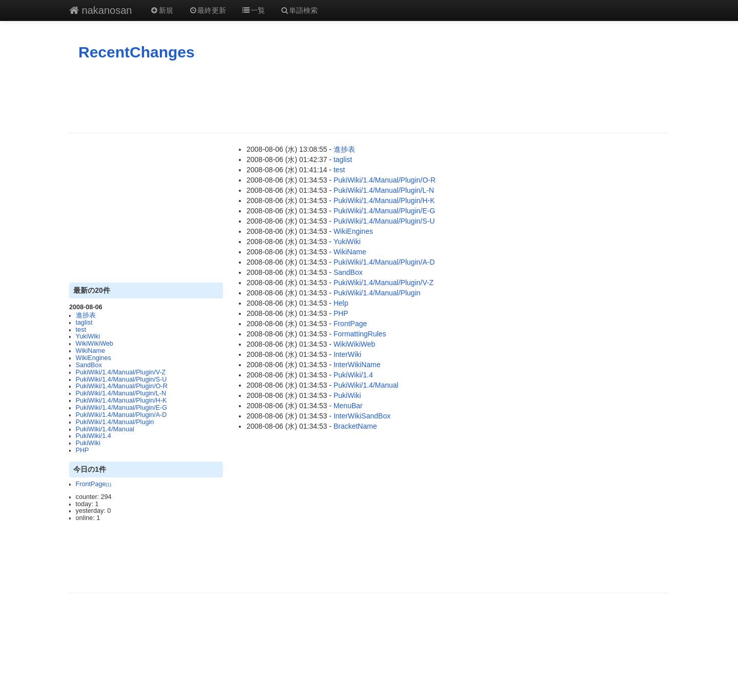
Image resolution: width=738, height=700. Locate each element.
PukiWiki (88, 443)
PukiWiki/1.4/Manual (105, 429)
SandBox (89, 365)
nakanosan (100, 10)
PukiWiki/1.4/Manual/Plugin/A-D (121, 415)
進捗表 (86, 315)
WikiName (90, 351)
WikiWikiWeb (95, 344)
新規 (161, 10)
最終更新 (208, 10)
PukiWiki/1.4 (94, 436)
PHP (83, 450)
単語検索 (299, 10)
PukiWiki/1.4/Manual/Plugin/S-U (121, 379)
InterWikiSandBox (362, 416)
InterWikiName (357, 365)
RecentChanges (137, 52)
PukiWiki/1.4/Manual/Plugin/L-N (121, 393)
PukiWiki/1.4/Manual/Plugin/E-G (121, 408)
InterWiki (347, 354)
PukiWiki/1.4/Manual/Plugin (115, 422)
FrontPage (94, 484)
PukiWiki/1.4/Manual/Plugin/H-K (121, 401)
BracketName (355, 426)
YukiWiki (88, 336)
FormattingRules (360, 334)
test (81, 330)
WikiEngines (94, 358)
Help (341, 303)
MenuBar (348, 406)
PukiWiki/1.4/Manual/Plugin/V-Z (121, 372)
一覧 (253, 10)
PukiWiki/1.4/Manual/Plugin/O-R (122, 386)
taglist (84, 323)
